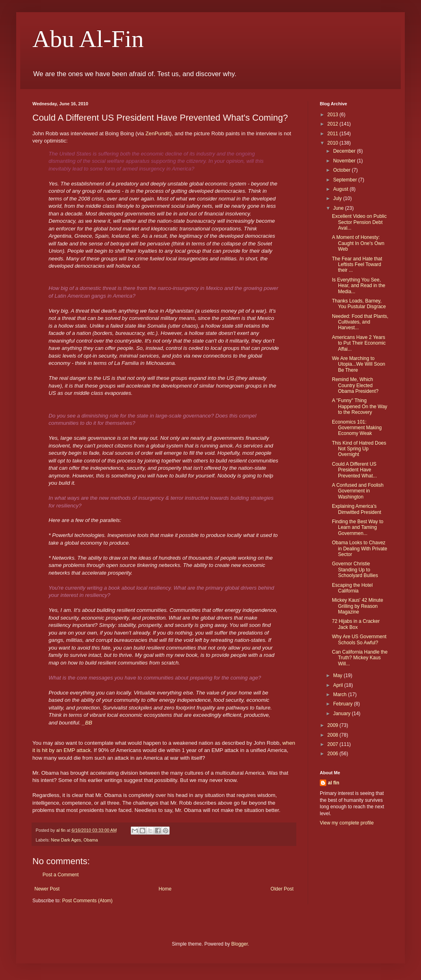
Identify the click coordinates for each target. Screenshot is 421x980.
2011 (334, 134)
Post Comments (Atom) (87, 901)
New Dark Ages (66, 840)
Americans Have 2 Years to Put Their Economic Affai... (359, 343)
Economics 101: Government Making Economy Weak (357, 428)
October (342, 170)
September (346, 180)
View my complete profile (347, 823)
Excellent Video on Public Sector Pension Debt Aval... (359, 222)
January (342, 714)
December (345, 151)
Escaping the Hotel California (352, 588)
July (338, 198)
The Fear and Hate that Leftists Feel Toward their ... (357, 265)
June (339, 208)
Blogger (239, 944)
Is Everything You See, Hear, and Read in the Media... (359, 286)
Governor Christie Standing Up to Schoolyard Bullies (355, 570)
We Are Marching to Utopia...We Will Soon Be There (359, 364)
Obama (90, 840)
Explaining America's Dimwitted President (357, 509)
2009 (334, 725)
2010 (334, 143)
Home (165, 889)
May (338, 675)
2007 (334, 744)
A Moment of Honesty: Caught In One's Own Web (358, 243)
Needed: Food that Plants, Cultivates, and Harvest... (360, 322)
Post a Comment (61, 875)
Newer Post (47, 889)
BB (89, 723)
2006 (334, 754)
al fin (334, 783)
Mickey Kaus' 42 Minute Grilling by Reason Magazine (357, 606)
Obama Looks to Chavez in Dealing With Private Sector (359, 549)
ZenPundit (157, 133)
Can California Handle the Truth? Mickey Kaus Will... (360, 658)
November (345, 161)
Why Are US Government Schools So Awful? (359, 639)
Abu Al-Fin (88, 39)
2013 (334, 115)
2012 (334, 124)
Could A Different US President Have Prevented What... (354, 470)
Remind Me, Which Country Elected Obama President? (355, 385)
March (341, 695)
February (343, 704)
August (341, 189)
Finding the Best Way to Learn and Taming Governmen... (358, 527)
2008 (334, 735)
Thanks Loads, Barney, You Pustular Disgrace (359, 304)
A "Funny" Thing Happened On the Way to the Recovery (360, 406)
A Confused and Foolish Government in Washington (358, 491)
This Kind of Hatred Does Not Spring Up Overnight (359, 449)
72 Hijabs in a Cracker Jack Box (356, 624)
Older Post (282, 889)
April (339, 685)
